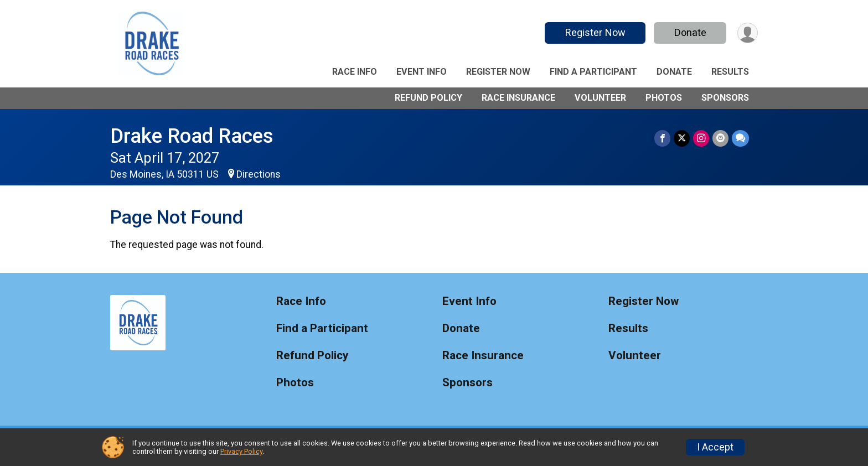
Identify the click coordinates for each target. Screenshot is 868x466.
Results (730, 72)
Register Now (595, 32)
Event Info (422, 72)
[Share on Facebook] (662, 138)
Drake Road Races (192, 136)
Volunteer (600, 98)
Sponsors (725, 98)
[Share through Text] (740, 138)
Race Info (355, 72)
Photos (664, 98)
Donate (690, 32)
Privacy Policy (241, 451)
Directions (259, 174)
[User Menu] (748, 33)
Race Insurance (518, 98)
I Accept (715, 447)
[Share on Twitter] (682, 138)
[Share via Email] (720, 138)
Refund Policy (428, 98)
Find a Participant (593, 72)
